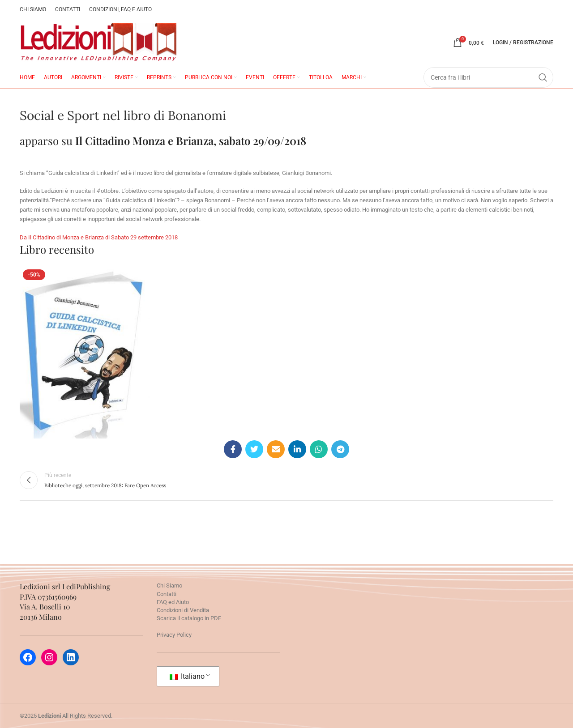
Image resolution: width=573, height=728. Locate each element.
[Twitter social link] (254, 449)
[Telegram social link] (340, 449)
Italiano (187, 676)
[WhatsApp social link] (319, 449)
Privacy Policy (174, 635)
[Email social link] (276, 449)
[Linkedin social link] (297, 449)
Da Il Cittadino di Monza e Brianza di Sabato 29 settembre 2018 (99, 237)
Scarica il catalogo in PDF (189, 618)
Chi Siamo (169, 585)
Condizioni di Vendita (183, 610)
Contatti (167, 594)
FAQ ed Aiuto (173, 602)
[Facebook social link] (233, 449)
